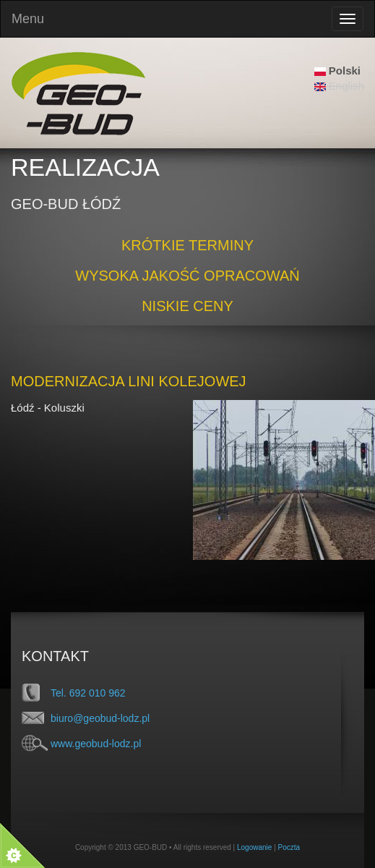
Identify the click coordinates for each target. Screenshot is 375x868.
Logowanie (254, 847)
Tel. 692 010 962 (88, 693)
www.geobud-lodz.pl (96, 744)
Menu (28, 19)
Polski (337, 71)
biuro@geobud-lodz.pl (100, 718)
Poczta (289, 847)
